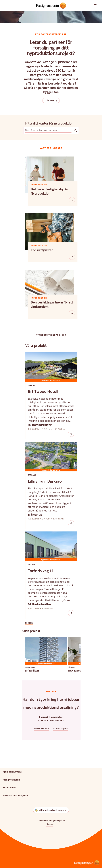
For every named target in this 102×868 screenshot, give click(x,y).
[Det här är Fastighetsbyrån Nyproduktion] (72, 200)
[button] (93, 5)
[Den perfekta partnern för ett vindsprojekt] (72, 313)
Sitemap (50, 824)
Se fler (29, 623)
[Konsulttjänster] (72, 257)
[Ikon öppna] (71, 434)
